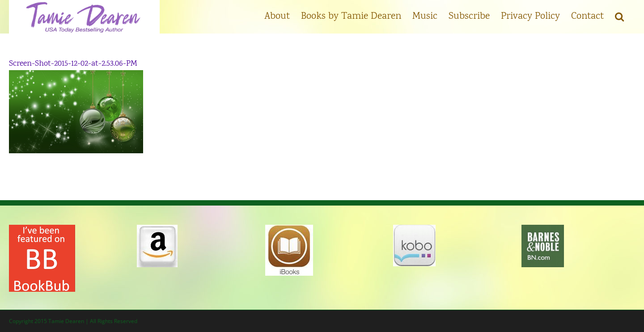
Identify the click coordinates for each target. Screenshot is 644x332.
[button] (619, 16)
